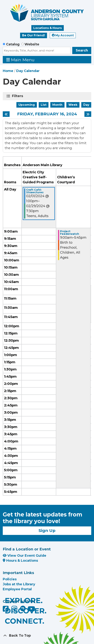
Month (57, 105)
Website (32, 44)
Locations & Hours (48, 28)
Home (8, 71)
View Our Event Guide (25, 556)
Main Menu (20, 60)
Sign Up (47, 530)
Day (86, 105)
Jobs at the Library (19, 584)
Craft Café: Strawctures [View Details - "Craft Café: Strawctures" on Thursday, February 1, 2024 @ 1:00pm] (35, 191)
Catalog (13, 44)
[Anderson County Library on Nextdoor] (23, 608)
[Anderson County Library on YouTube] (31, 610)
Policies (10, 579)
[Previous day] (6, 114)
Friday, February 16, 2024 (47, 114)
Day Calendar (28, 71)
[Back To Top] (47, 636)
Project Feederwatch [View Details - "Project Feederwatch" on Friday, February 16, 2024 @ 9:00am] (70, 233)
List (44, 105)
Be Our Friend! (34, 35)
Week (73, 105)
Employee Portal (17, 589)
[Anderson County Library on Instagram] (15, 610)
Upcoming (27, 105)
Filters (18, 96)
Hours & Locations (20, 561)
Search (82, 50)
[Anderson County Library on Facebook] (6, 610)
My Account (63, 35)
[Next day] (88, 114)
